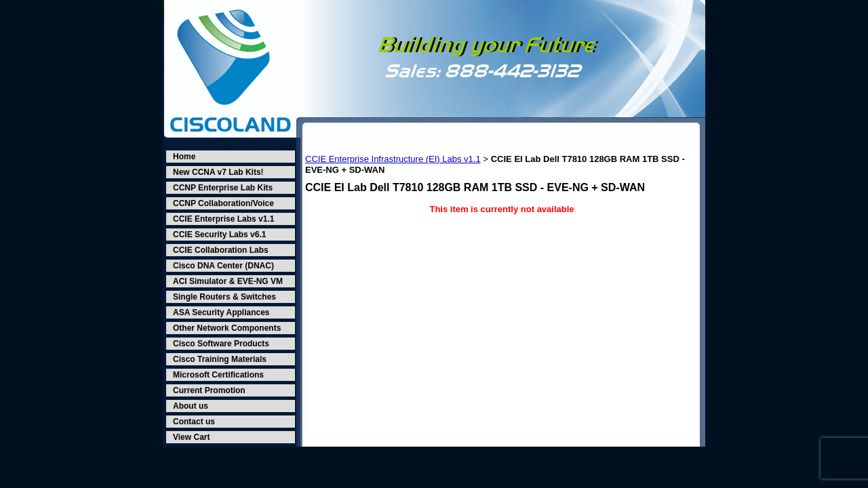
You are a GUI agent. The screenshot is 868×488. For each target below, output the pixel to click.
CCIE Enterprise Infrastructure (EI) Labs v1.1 (393, 159)
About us (191, 406)
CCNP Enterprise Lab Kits (223, 188)
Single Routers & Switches (224, 297)
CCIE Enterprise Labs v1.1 (223, 219)
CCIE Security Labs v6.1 (219, 235)
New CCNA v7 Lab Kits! (218, 172)
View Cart (191, 437)
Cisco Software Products (221, 344)
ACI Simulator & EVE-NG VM (228, 281)
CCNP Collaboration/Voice (223, 203)
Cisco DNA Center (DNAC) (223, 266)
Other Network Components (227, 328)
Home (184, 157)
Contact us (194, 422)
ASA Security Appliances (221, 312)
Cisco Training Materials (220, 359)
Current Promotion (209, 390)
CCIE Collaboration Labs (221, 250)
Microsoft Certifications (218, 375)
